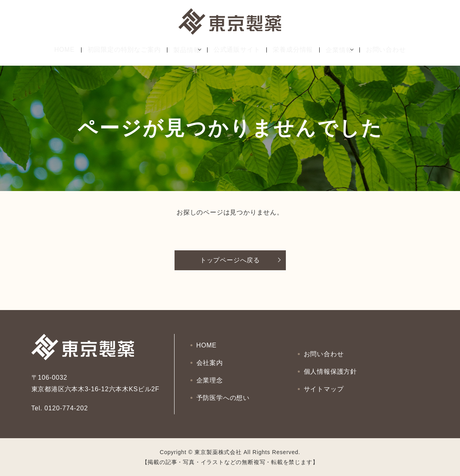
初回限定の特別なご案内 (118, 50)
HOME (59, 50)
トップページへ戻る (230, 260)
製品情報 (181, 50)
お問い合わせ (392, 50)
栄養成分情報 (293, 50)
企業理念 (210, 379)
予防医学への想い (223, 393)
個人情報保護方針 (331, 372)
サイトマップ (324, 385)
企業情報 (339, 50)
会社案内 (210, 364)
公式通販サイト (237, 50)
